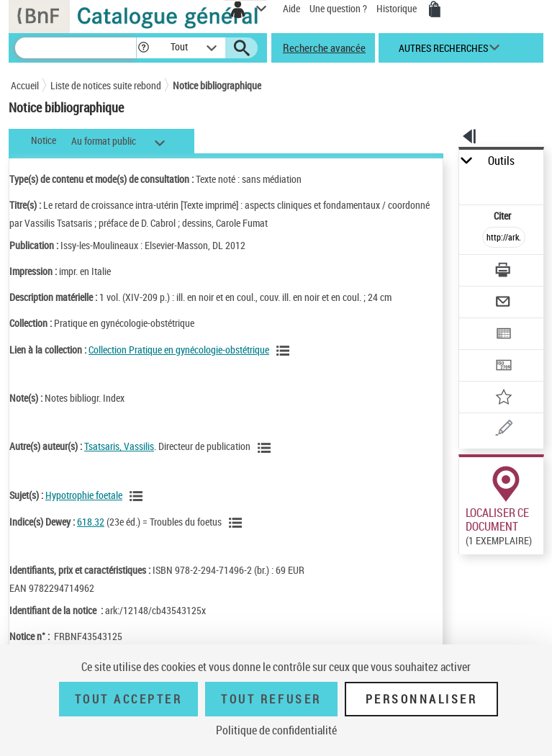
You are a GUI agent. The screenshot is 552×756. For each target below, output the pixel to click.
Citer (503, 216)
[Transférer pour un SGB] (504, 367)
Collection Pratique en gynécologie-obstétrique (179, 350)
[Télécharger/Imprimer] (504, 272)
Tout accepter (129, 699)
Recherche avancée (324, 48)
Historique (398, 8)
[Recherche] (76, 48)
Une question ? (338, 8)
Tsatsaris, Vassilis (119, 446)
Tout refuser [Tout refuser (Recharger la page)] (271, 699)
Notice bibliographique (217, 85)
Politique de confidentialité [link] (276, 730)
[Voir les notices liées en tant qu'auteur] (266, 448)
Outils (501, 161)
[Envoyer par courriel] (504, 303)
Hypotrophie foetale (84, 495)
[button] (144, 48)
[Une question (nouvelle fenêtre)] (504, 430)
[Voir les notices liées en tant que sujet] (138, 496)
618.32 (91, 522)
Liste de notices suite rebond (106, 85)
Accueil (25, 85)
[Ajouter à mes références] (504, 399)
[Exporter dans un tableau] (504, 335)
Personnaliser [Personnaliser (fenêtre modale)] (422, 699)
